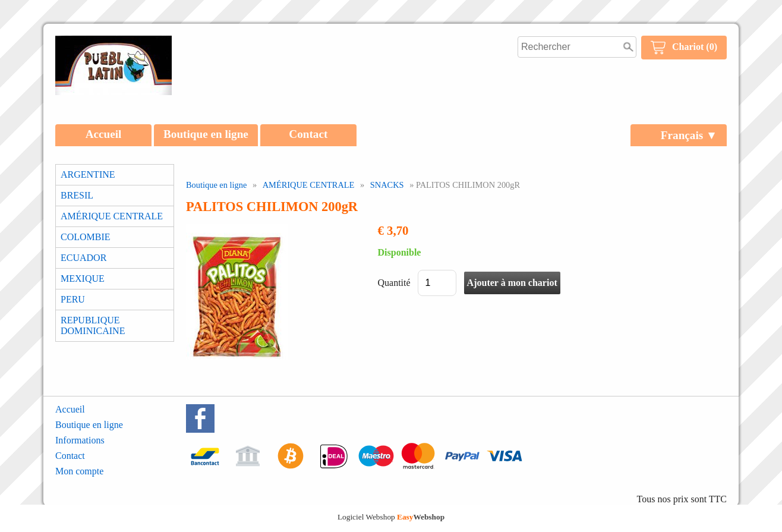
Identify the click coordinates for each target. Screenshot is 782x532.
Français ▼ (689, 135)
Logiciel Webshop (391, 517)
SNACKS (387, 185)
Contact (308, 134)
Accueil (104, 134)
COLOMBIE (86, 237)
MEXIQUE (83, 278)
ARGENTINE (88, 174)
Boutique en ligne (206, 134)
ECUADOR (83, 258)
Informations (80, 440)
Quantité (394, 283)
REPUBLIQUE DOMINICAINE (93, 325)
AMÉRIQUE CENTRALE (112, 216)
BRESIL (77, 195)
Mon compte (79, 471)
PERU (73, 299)
